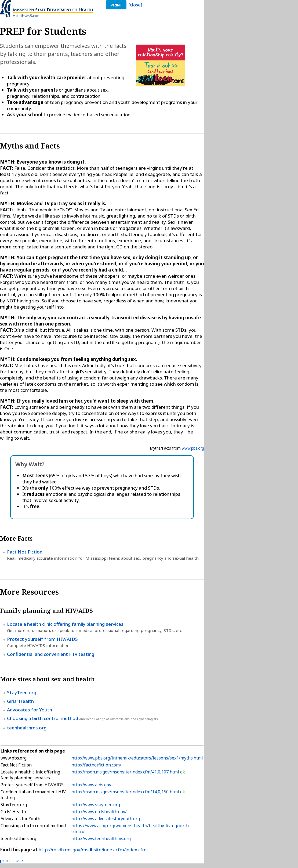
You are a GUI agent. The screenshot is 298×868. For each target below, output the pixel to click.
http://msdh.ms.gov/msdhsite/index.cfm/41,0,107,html (126, 772)
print (116, 5)
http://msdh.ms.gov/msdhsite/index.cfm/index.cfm (93, 850)
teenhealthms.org (27, 728)
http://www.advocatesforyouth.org (106, 819)
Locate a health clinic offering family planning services (65, 624)
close (18, 860)
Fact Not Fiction (25, 552)
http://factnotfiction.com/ (96, 765)
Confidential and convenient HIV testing (51, 654)
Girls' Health (20, 701)
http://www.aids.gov (91, 785)
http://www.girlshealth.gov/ (99, 812)
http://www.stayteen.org (96, 805)
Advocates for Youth (30, 710)
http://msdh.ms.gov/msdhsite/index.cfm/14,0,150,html (126, 792)
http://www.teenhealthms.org (101, 838)
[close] (135, 5)
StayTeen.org (22, 692)
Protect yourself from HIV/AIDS (42, 639)
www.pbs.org (193, 448)
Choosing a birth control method (43, 718)
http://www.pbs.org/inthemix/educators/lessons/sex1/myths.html (137, 758)
